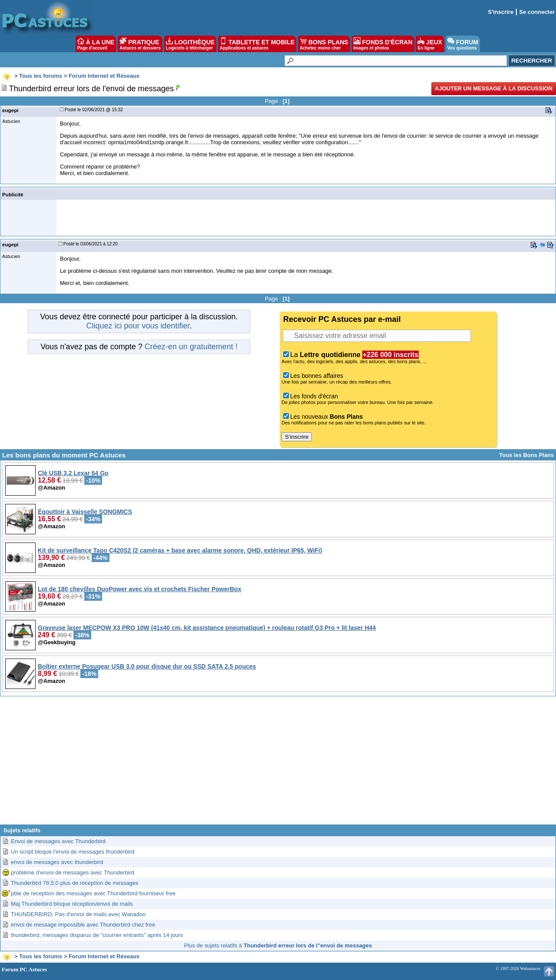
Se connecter (537, 12)
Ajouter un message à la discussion (494, 88)
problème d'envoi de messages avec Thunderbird (73, 872)
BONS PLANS (324, 44)
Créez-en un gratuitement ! (191, 347)
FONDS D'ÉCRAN (383, 44)
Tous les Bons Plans (526, 455)
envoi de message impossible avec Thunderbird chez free (83, 925)
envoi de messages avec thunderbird (57, 862)
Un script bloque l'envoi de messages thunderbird (73, 852)
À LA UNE (96, 44)
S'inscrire (501, 12)
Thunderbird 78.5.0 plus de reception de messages (74, 883)
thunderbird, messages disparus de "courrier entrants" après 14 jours (97, 935)
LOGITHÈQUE (190, 44)
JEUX (430, 44)
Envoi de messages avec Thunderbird (58, 841)
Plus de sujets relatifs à (278, 945)
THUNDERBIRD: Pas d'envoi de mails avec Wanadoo (78, 914)
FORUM (463, 44)
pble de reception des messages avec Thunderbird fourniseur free (93, 893)
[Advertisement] (278, 764)
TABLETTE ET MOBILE (257, 44)
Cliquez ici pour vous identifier (138, 326)
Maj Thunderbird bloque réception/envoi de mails (72, 904)
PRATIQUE (140, 44)
